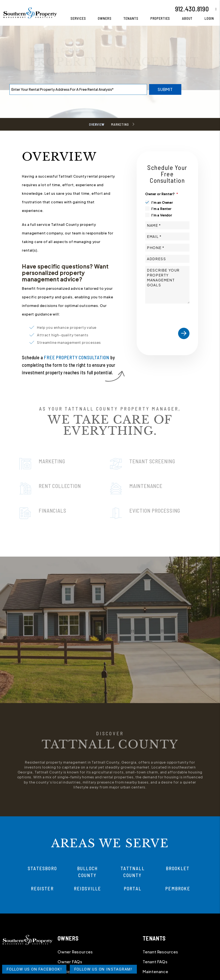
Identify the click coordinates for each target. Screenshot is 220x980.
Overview (97, 124)
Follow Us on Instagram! (103, 969)
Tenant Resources (160, 952)
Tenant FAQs (155, 962)
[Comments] (167, 285)
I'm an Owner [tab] (162, 202)
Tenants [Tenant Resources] (131, 18)
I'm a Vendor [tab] (162, 215)
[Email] (167, 236)
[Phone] (167, 248)
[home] (30, 12)
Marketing (120, 124)
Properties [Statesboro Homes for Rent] (160, 18)
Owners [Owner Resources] (105, 18)
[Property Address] (78, 89)
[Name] (167, 225)
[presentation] (178, 314)
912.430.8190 (192, 9)
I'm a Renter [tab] (161, 209)
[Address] (167, 259)
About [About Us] (187, 18)
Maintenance (155, 972)
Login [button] (209, 18)
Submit (165, 89)
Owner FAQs (70, 962)
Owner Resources (75, 952)
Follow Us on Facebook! (34, 969)
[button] (213, 9)
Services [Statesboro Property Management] (78, 18)
